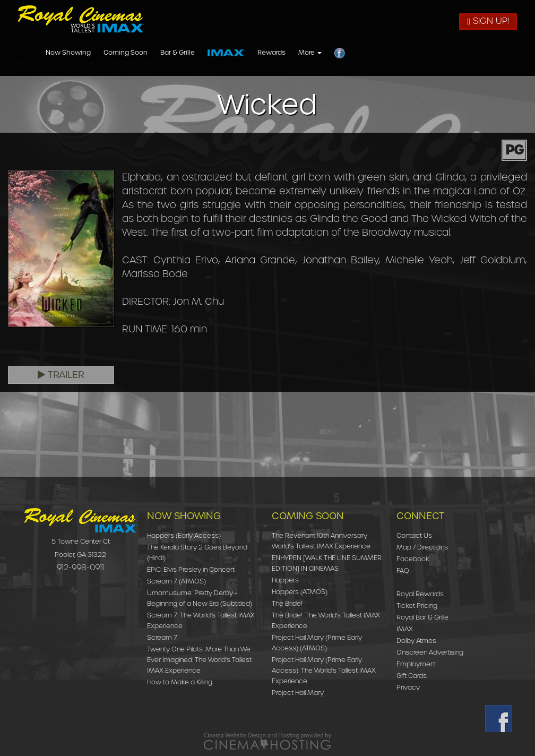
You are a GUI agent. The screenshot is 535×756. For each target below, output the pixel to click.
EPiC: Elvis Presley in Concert (191, 569)
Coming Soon (270, 53)
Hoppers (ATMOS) (300, 592)
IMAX (405, 629)
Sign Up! (488, 21)
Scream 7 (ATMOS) (176, 581)
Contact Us (414, 535)
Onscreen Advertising (430, 652)
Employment (416, 664)
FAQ (403, 570)
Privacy (408, 687)
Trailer (61, 375)
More (455, 53)
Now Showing (213, 53)
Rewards (416, 53)
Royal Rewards (420, 594)
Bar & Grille (322, 53)
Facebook (413, 559)
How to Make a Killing (180, 682)
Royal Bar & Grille (422, 617)
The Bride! (287, 603)
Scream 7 (162, 637)
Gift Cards (412, 676)
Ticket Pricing (417, 605)
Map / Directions (422, 547)
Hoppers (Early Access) (184, 535)
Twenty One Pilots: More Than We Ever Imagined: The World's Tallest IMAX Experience (199, 660)
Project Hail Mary (298, 693)
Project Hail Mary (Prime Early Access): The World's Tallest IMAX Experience (324, 670)
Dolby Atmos (416, 641)
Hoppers (285, 580)
